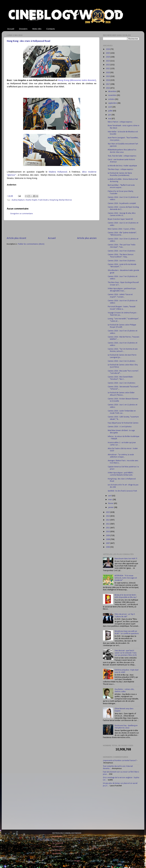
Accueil (11, 29)
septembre (113, 103)
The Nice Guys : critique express (120, 169)
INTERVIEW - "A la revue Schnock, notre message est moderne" (126, 578)
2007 (108, 543)
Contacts (51, 29)
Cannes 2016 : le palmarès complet (122, 203)
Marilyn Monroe (65, 200)
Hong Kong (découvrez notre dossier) (77, 80)
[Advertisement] (52, 228)
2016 (108, 88)
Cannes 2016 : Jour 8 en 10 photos (122, 261)
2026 (108, 49)
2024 (108, 57)
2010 (108, 532)
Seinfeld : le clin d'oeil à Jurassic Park (122, 491)
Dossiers (23, 29)
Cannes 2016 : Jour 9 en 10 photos (122, 251)
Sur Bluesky (57, 854)
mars (110, 500)
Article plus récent (16, 238)
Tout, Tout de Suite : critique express (122, 156)
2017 (108, 84)
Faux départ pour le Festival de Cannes (123, 423)
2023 (108, 61)
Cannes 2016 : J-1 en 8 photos (120, 427)
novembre (113, 95)
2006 (108, 547)
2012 (108, 524)
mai (110, 119)
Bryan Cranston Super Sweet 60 (120, 219)
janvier (111, 507)
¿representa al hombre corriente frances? (120, 761)
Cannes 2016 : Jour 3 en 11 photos (122, 361)
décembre (112, 92)
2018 (108, 80)
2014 (108, 516)
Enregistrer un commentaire (22, 214)
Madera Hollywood (58, 172)
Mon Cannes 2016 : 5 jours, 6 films (122, 229)
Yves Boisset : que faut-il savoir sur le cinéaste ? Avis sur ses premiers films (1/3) (126, 653)
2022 (108, 65)
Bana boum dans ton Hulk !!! (126, 559)
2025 (108, 53)
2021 (108, 69)
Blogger (77, 861)
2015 (108, 512)
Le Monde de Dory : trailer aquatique (122, 166)
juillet (111, 111)
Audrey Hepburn (18, 200)
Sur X (54, 840)
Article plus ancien (87, 238)
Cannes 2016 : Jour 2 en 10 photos (122, 383)
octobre (112, 99)
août (110, 107)
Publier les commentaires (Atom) (31, 244)
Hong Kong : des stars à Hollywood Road (29, 41)
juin (110, 115)
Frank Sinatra (43, 200)
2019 (108, 76)
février (111, 503)
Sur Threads (57, 847)
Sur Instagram (58, 850)
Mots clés (37, 29)
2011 (108, 528)
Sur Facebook (58, 843)
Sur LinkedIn (57, 837)
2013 (108, 520)
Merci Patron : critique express (120, 122)
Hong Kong (54, 200)
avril (110, 496)
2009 (108, 536)
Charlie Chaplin (31, 200)
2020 (108, 73)
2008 (108, 539)
